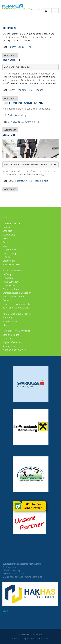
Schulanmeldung (11, 335)
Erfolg (45, 181)
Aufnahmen (27, 122)
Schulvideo (8, 339)
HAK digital (8, 278)
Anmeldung (14, 122)
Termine (7, 257)
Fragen (12, 90)
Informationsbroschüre (14, 350)
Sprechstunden (10, 321)
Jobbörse (7, 325)
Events (6, 300)
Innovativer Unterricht (14, 296)
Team (5, 238)
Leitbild (6, 227)
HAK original (8, 274)
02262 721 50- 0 (19, 574)
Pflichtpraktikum (11, 289)
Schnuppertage (10, 346)
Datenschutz (43, 638)
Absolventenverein (12, 264)
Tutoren (12, 47)
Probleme (22, 90)
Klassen (6, 242)
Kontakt (15, 638)
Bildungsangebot (13, 270)
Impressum (28, 638)
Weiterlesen (11, 55)
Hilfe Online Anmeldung (14, 115)
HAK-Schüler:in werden (16, 331)
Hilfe (29, 47)
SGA (5, 246)
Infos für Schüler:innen (17, 314)
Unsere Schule (11, 223)
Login (5, 611)
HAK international (11, 282)
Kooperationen (10, 249)
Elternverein (9, 261)
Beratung (39, 90)
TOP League (9, 285)
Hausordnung (9, 253)
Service (12, 181)
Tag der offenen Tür (12, 342)
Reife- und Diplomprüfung (15, 308)
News (6, 217)
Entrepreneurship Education (17, 293)
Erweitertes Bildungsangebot (17, 304)
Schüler (22, 47)
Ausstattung (9, 235)
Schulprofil (8, 231)
